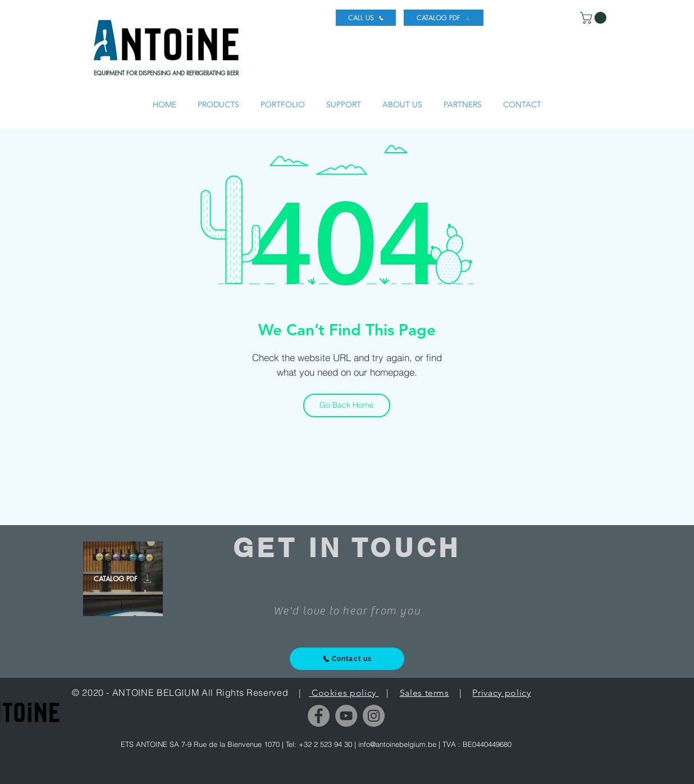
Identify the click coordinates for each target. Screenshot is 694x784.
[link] (595, 18)
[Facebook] (319, 716)
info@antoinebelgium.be (397, 744)
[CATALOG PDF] (444, 18)
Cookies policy (344, 693)
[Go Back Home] (347, 405)
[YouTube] (346, 716)
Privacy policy (501, 693)
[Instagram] (374, 716)
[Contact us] (347, 659)
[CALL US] (366, 18)
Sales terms (424, 693)
